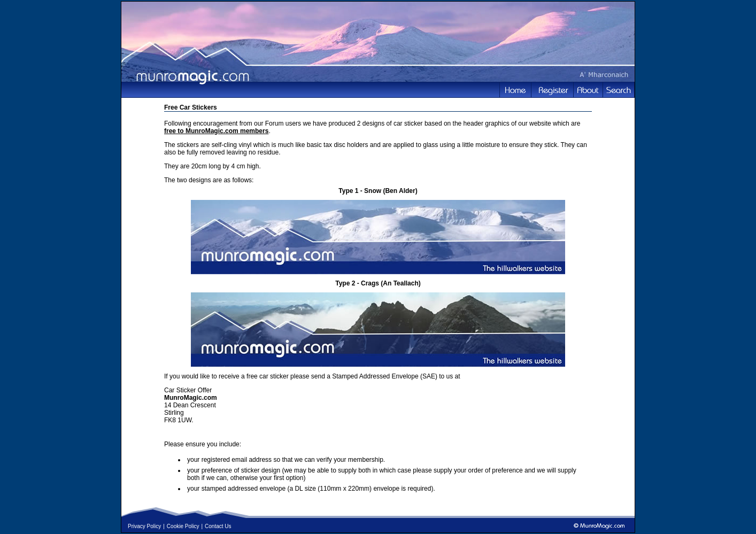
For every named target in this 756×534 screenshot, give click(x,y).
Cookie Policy (183, 526)
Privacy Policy (144, 526)
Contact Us (218, 526)
